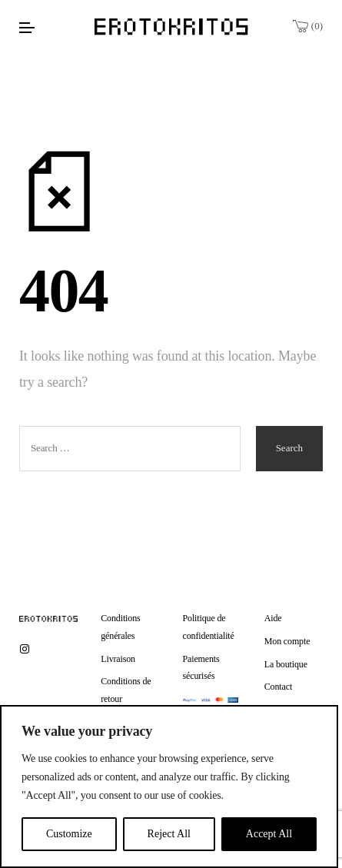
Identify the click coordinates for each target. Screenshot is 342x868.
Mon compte (287, 641)
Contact (278, 687)
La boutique (286, 664)
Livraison (118, 659)
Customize (69, 834)
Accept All (269, 834)
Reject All (169, 834)
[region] (169, 787)
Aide (273, 618)
